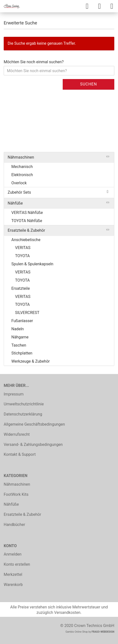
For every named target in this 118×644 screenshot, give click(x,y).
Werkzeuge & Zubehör (31, 361)
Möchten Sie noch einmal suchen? (34, 62)
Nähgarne (20, 337)
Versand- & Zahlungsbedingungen (33, 445)
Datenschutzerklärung (23, 414)
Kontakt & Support (20, 454)
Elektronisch (22, 175)
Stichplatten (22, 353)
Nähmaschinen (21, 157)
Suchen (88, 84)
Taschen (19, 345)
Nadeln (18, 329)
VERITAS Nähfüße (27, 213)
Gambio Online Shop (77, 632)
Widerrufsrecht (17, 434)
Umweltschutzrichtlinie (24, 404)
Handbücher (14, 525)
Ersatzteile (21, 288)
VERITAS (23, 248)
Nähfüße (15, 203)
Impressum (14, 394)
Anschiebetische (26, 240)
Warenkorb (13, 585)
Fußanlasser (22, 321)
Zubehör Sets (19, 192)
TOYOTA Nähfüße (27, 221)
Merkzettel (13, 574)
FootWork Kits (16, 494)
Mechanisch (22, 167)
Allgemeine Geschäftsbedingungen (34, 424)
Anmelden (13, 554)
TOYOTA (22, 256)
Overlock (19, 183)
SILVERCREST (27, 313)
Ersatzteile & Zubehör (26, 230)
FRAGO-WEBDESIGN (103, 632)
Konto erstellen (17, 564)
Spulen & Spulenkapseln (32, 264)
